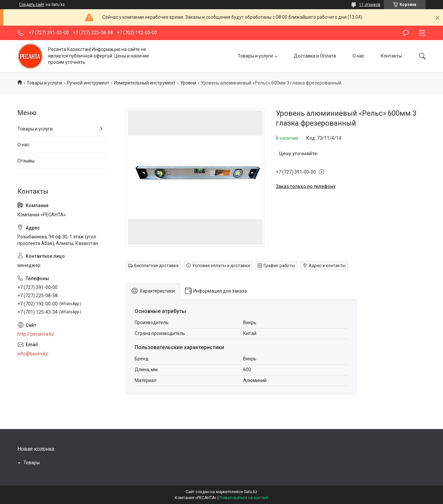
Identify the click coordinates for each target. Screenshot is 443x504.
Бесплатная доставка (156, 265)
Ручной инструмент (88, 83)
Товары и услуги (255, 56)
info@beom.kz (33, 354)
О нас (358, 56)
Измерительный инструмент (145, 83)
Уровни (188, 83)
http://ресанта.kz (36, 334)
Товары (32, 463)
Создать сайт (32, 5)
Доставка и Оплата (315, 56)
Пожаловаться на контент (244, 498)
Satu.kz (251, 492)
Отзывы (26, 161)
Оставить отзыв (406, 33)
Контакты (391, 56)
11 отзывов (370, 5)
